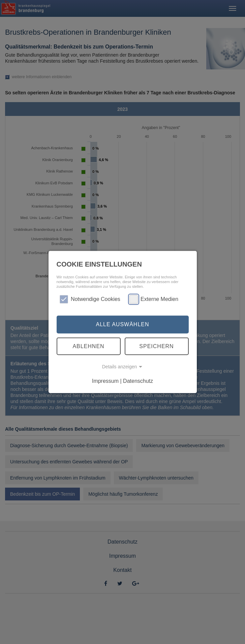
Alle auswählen (122, 324)
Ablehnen (88, 346)
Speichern (156, 346)
